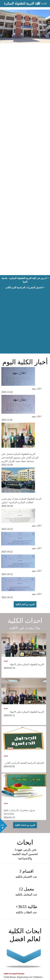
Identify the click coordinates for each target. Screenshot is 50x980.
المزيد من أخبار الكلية (25, 604)
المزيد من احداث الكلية (25, 825)
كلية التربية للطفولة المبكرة (22, 3)
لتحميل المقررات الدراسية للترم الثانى (25, 287)
